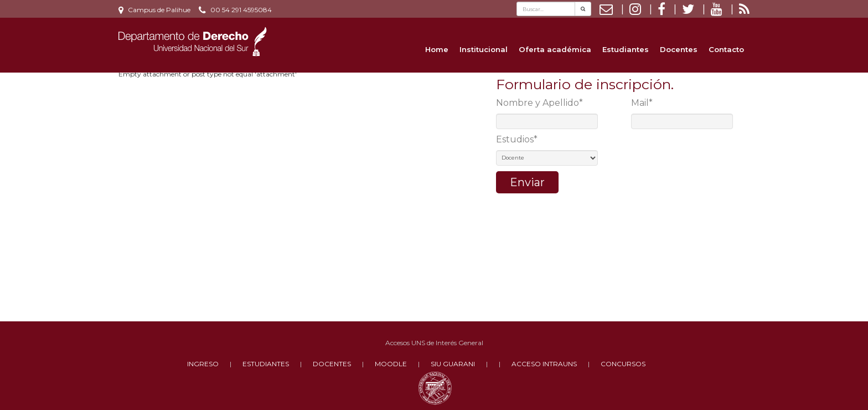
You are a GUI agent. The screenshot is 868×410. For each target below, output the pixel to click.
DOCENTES (332, 364)
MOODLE (391, 364)
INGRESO (203, 364)
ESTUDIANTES (266, 364)
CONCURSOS (623, 364)
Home (437, 49)
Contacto (726, 49)
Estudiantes (626, 49)
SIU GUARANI (453, 364)
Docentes (679, 49)
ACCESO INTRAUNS (544, 364)
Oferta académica (555, 49)
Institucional (484, 49)
